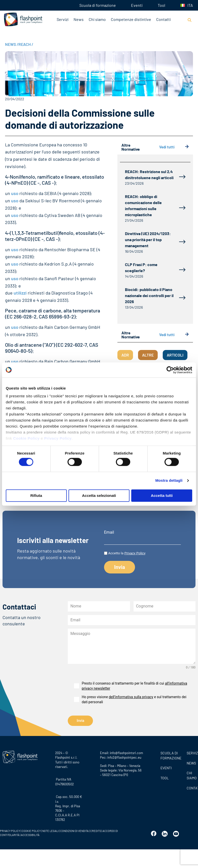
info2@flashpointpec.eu (124, 757)
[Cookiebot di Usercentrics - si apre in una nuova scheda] (170, 370)
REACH (26, 44)
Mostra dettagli (169, 481)
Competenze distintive (131, 19)
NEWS (12, 44)
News (79, 19)
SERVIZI (191, 753)
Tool (161, 5)
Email (109, 532)
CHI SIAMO (191, 775)
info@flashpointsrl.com (126, 753)
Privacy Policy (58, 438)
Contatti (163, 19)
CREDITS (96, 831)
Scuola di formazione (98, 5)
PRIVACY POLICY (10, 831)
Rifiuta (36, 495)
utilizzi (20, 293)
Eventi (137, 5)
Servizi (63, 19)
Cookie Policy (26, 438)
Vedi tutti (174, 147)
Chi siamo (97, 19)
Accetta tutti (162, 495)
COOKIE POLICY (31, 831)
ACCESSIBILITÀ (30, 835)
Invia (80, 721)
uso (15, 193)
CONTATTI (191, 788)
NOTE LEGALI (51, 831)
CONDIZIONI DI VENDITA (74, 831)
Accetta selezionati (99, 495)
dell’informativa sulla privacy (131, 697)
